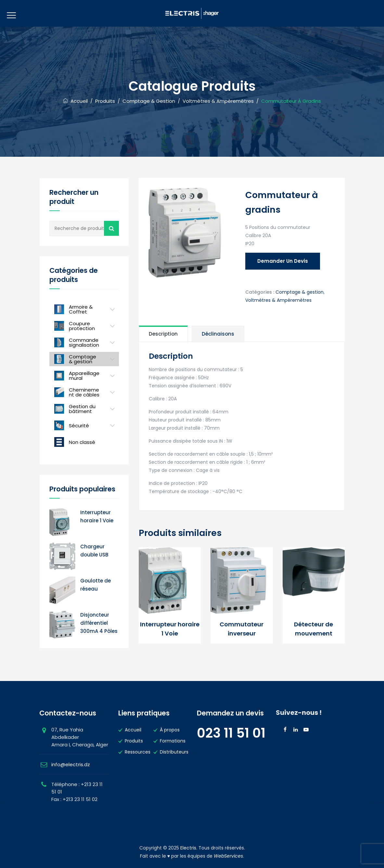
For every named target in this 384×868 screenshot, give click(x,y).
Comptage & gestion (300, 292)
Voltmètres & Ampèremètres (278, 300)
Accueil (75, 101)
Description (163, 334)
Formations (173, 741)
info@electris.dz (71, 764)
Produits (134, 741)
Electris (188, 848)
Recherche (111, 228)
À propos (170, 730)
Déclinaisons (218, 334)
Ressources (138, 752)
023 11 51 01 (231, 733)
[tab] (163, 334)
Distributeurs (174, 752)
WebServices (228, 856)
